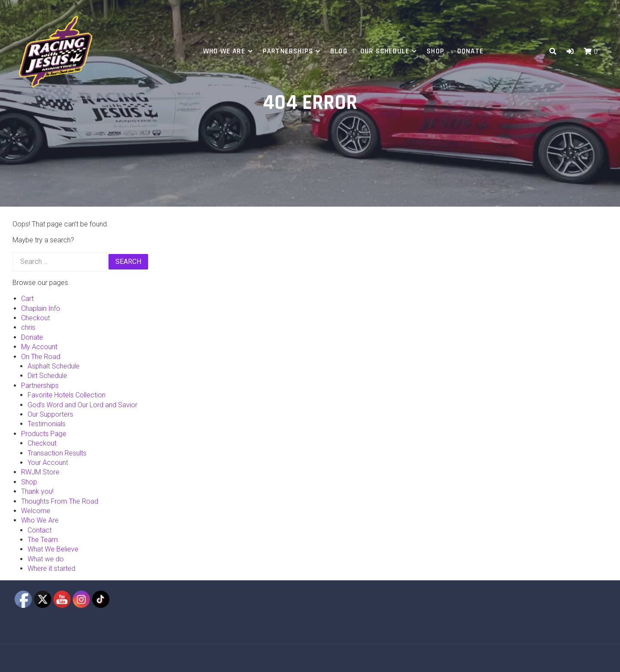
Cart (27, 299)
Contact (40, 530)
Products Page (44, 434)
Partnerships (288, 51)
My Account (39, 347)
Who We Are (224, 51)
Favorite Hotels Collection (67, 395)
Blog (339, 51)
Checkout (36, 318)
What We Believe (53, 549)
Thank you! (37, 491)
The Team (43, 540)
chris (28, 327)
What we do (46, 559)
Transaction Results (57, 453)
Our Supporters (50, 414)
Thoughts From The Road (60, 501)
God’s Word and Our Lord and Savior (82, 405)
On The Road (41, 357)
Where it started (51, 568)
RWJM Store (40, 472)
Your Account (48, 463)
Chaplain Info (41, 308)
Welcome (36, 511)
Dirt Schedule (47, 376)
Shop (436, 51)
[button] (570, 51)
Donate (470, 51)
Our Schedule (385, 51)
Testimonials (46, 424)
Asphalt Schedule (54, 366)
